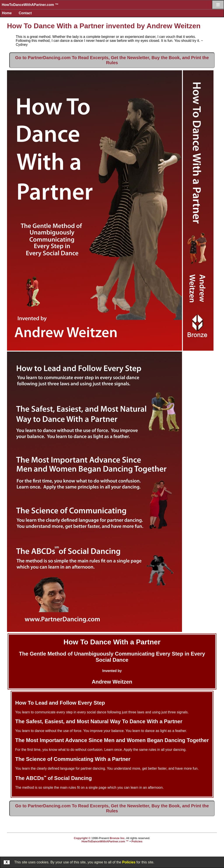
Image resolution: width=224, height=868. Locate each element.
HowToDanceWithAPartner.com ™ (30, 5)
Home (7, 13)
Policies (129, 862)
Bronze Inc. (117, 838)
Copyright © (82, 838)
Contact (25, 13)
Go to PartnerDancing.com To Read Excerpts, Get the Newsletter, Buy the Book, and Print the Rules (112, 60)
